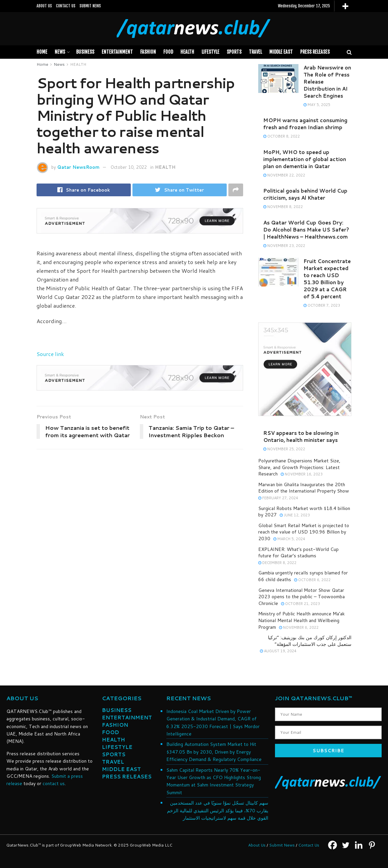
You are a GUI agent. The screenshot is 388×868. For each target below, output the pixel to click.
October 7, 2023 (322, 305)
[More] (345, 6)
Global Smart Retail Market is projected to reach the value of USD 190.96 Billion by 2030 (304, 532)
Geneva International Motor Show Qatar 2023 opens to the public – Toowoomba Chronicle (301, 597)
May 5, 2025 (317, 105)
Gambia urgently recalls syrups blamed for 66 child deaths (303, 576)
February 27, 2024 (278, 498)
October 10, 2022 (129, 167)
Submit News (282, 845)
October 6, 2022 (312, 580)
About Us (257, 845)
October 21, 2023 (300, 604)
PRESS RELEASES (315, 52)
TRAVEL (255, 52)
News (60, 52)
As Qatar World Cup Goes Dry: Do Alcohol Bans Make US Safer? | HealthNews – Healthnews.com (306, 230)
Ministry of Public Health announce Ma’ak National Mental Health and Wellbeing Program (301, 620)
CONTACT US (66, 6)
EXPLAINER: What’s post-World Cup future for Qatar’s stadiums (298, 553)
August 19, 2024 (278, 651)
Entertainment (117, 52)
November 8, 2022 (283, 207)
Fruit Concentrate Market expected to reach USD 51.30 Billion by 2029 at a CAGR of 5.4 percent (327, 279)
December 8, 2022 (277, 563)
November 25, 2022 (284, 449)
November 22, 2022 (284, 175)
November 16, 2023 (302, 474)
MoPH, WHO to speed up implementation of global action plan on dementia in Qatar (305, 159)
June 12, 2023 (295, 515)
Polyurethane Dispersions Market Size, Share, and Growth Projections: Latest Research (299, 467)
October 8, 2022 (282, 136)
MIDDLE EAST (281, 52)
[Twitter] (346, 845)
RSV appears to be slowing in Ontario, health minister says (301, 437)
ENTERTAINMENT (127, 718)
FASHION (148, 52)
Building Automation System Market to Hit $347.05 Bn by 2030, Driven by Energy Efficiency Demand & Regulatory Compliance (214, 752)
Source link (50, 354)
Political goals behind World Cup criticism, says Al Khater (305, 194)
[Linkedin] (359, 845)
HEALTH (187, 52)
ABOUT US (44, 6)
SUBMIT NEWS (90, 6)
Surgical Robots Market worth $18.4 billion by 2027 (304, 512)
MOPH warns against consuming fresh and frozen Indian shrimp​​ (305, 124)
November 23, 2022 (284, 246)
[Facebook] (332, 845)
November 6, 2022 (299, 627)
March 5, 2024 (289, 539)
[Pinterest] (372, 845)
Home (42, 52)
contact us (54, 783)
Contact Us (309, 845)
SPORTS (234, 52)
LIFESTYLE (210, 52)
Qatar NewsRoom (78, 167)
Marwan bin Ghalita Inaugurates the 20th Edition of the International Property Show (304, 488)
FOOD (168, 52)
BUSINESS (85, 52)
